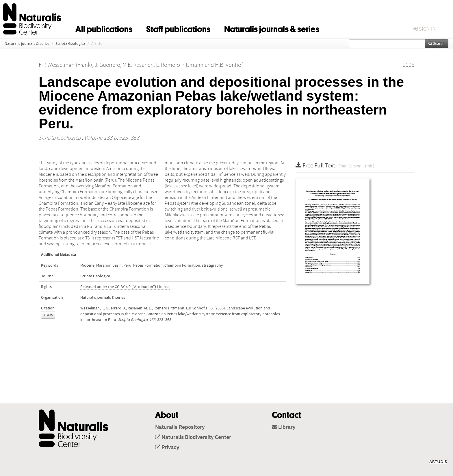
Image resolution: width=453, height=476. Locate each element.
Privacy (167, 448)
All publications (104, 28)
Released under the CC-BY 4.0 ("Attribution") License (125, 287)
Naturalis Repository (180, 427)
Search (437, 44)
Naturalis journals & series (272, 28)
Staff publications (178, 28)
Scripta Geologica (70, 44)
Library (284, 427)
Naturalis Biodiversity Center (193, 438)
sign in (425, 29)
